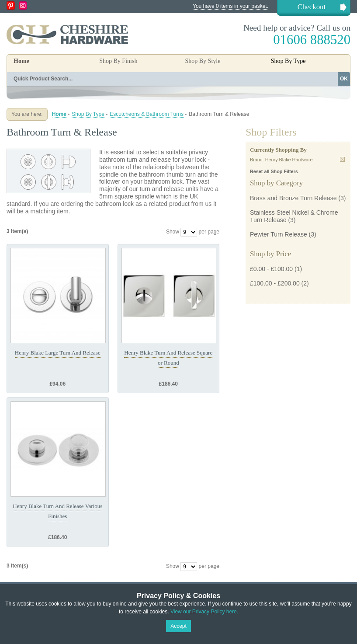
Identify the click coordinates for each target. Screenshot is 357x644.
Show (173, 232)
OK (344, 79)
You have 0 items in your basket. (230, 6)
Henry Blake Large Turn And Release (58, 353)
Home (21, 61)
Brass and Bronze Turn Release (293, 198)
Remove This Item (342, 159)
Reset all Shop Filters (274, 171)
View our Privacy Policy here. (204, 612)
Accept (178, 626)
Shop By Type (88, 114)
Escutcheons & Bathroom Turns (147, 114)
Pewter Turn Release (279, 234)
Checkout (312, 7)
